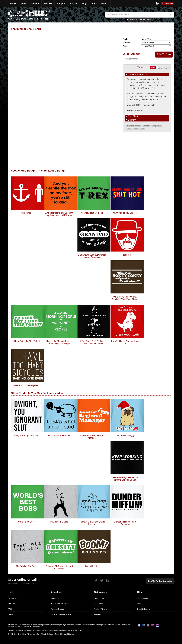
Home (13, 3)
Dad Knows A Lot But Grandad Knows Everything (92, 256)
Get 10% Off (142, 598)
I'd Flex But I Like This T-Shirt (26, 341)
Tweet (140, 67)
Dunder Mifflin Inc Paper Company (125, 523)
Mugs (85, 3)
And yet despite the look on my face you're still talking (59, 214)
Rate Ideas (99, 604)
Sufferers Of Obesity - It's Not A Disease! (59, 567)
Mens (23, 3)
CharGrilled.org (144, 609)
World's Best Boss (26, 522)
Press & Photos (58, 609)
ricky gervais (157, 126)
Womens (35, 3)
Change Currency (132, 59)
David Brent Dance (59, 522)
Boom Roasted (92, 566)
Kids (94, 3)
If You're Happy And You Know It (125, 342)
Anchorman (26, 213)
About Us (55, 598)
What (136, 129)
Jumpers (61, 3)
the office (147, 126)
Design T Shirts (101, 609)
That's (129, 129)
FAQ (10, 609)
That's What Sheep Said (59, 435)
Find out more (76, 630)
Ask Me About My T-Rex (92, 213)
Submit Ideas (100, 598)
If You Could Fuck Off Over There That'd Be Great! (92, 342)
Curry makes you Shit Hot (125, 213)
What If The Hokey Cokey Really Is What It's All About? (125, 298)
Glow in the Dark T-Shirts (62, 614)
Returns (11, 604)
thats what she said (134, 126)
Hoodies (48, 3)
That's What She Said (26, 566)
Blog (139, 604)
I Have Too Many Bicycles (26, 385)
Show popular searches (141, 19)
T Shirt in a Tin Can (59, 604)
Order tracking (14, 598)
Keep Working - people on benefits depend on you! (125, 479)
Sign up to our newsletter (160, 581)
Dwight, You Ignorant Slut (26, 435)
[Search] (134, 15)
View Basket (169, 3)
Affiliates (98, 614)
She (143, 129)
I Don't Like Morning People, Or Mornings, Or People (59, 342)
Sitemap (71, 634)
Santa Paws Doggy (125, 435)
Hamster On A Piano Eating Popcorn (92, 523)
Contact (11, 614)
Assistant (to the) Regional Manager (92, 437)
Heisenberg (125, 255)
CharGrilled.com (47, 634)
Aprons (74, 3)
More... (105, 3)
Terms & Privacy (61, 634)
